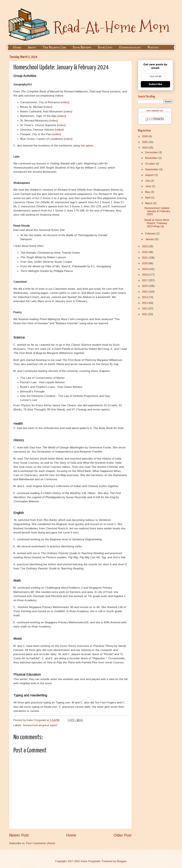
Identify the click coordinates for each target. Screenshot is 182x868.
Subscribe (155, 84)
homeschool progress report (40, 725)
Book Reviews (82, 47)
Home (17, 47)
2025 (145, 142)
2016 (145, 286)
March (149, 203)
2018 (145, 275)
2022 (145, 252)
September (152, 169)
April (148, 198)
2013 (145, 303)
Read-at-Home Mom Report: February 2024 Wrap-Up (157, 223)
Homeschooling (130, 47)
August (150, 175)
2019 (145, 269)
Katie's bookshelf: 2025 (155, 111)
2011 (145, 314)
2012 (145, 309)
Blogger (122, 861)
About (32, 47)
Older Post (123, 835)
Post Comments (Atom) (41, 843)
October (150, 164)
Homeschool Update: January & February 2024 (157, 211)
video (65, 102)
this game (87, 145)
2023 (145, 246)
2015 (145, 292)
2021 (145, 258)
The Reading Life (54, 47)
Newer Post (19, 835)
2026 (145, 136)
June (148, 186)
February (151, 233)
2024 (145, 148)
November (152, 158)
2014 (145, 297)
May (148, 192)
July (148, 181)
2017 (145, 280)
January (150, 239)
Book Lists (105, 47)
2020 (145, 263)
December (152, 152)
